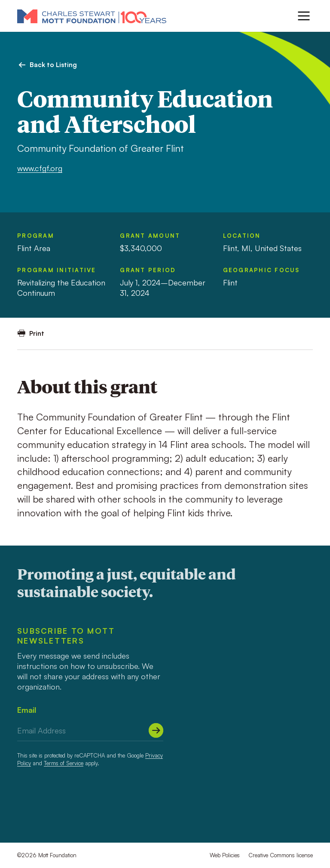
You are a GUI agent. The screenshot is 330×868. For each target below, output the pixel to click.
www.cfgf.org (40, 168)
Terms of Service (64, 763)
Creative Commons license (281, 855)
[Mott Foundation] (92, 16)
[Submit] (156, 730)
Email (27, 710)
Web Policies (225, 855)
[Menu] (304, 16)
